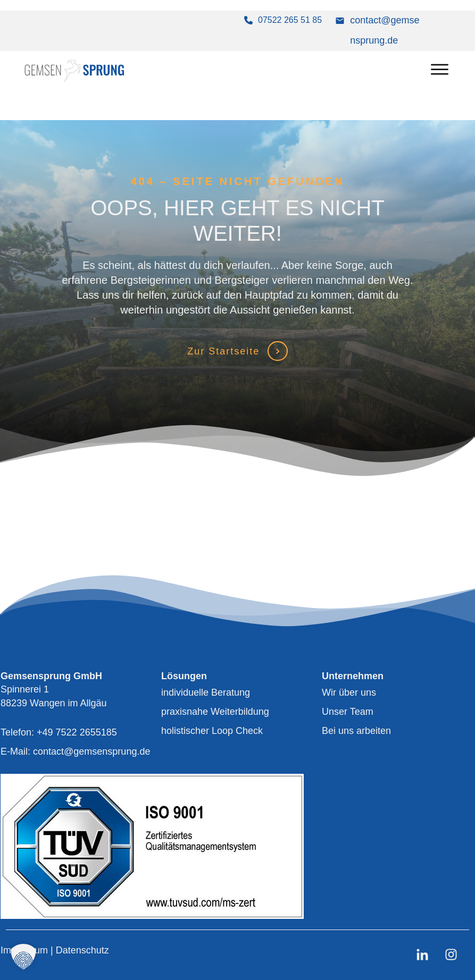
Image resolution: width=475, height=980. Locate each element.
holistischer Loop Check (212, 731)
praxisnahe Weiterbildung (215, 712)
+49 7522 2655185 (77, 732)
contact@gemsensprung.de (91, 751)
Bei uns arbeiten (356, 731)
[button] (23, 957)
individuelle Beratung (206, 692)
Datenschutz (82, 950)
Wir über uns (349, 692)
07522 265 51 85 (290, 20)
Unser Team (348, 712)
